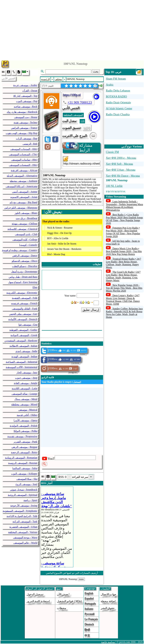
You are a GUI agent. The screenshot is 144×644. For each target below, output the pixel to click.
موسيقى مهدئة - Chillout (25, 224)
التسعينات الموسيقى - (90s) (23, 165)
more (81, 579)
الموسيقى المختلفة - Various (23, 532)
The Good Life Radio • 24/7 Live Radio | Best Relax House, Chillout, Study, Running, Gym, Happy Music (123, 276)
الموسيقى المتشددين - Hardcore (21, 341)
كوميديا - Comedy (28, 245)
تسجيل (77, 382)
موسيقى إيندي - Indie (26, 351)
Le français (91, 619)
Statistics (46, 344)
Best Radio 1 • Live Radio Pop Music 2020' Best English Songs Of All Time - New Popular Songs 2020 (124, 219)
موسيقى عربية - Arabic (25, 85)
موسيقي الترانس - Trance (24, 128)
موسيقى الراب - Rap (27, 138)
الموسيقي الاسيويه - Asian (24, 197)
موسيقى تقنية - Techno (25, 122)
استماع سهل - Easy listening (23, 282)
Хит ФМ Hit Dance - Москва (123, 176)
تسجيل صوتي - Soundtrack (24, 490)
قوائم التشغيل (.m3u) (69, 601)
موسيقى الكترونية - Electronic (22, 293)
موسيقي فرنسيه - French (24, 303)
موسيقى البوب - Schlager (24, 474)
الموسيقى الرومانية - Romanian (21, 458)
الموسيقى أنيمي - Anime (25, 192)
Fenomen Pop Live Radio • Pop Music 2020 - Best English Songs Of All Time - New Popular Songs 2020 (123, 232)
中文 (87, 635)
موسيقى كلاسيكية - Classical (22, 229)
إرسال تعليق (91, 310)
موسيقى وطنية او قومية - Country (20, 250)
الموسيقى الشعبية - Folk (25, 298)
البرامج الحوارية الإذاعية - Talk (22, 516)
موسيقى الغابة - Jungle (26, 383)
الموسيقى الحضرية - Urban (23, 527)
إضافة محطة (108, 601)
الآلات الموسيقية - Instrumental (22, 367)
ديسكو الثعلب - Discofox (25, 266)
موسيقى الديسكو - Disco (25, 261)
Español (89, 598)
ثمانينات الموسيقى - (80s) (24, 160)
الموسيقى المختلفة (73, 115)
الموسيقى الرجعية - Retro (24, 452)
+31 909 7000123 (80, 102)
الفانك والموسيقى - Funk (25, 309)
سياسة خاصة (108, 642)
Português (90, 604)
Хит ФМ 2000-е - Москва (121, 158)
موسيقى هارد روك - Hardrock (22, 112)
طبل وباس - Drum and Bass (23, 277)
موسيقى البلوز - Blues (26, 213)
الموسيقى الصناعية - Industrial (22, 362)
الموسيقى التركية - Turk (25, 522)
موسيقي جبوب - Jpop (26, 378)
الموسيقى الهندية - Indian (24, 357)
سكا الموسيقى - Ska (27, 479)
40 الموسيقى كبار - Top (25, 96)
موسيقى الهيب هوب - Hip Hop (22, 133)
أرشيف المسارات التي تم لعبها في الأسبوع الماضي (72, 573)
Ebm (35, 287)
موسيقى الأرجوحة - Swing (24, 506)
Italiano (89, 609)
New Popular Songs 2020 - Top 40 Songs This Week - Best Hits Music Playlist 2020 (124, 288)
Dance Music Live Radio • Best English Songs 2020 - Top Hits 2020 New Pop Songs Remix (124, 251)
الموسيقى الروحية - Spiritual (23, 495)
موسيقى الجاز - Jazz (27, 372)
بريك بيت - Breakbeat (27, 218)
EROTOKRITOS (116, 192)
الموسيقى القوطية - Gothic (23, 330)
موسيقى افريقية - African (24, 170)
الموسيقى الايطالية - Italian (23, 346)
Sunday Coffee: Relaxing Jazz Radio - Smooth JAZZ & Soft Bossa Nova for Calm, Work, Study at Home (124, 313)
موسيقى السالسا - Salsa (25, 468)
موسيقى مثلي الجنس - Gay (23, 314)
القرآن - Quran (30, 91)
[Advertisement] (72, 29)
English (89, 593)
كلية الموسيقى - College (25, 240)
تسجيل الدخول (35, 594)
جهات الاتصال (109, 594)
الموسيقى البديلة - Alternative (22, 176)
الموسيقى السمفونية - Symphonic (20, 511)
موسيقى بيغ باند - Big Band (23, 202)
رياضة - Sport (30, 500)
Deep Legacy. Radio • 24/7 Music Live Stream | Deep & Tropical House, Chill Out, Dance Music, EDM (123, 300)
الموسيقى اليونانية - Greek (24, 335)
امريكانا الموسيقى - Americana (21, 186)
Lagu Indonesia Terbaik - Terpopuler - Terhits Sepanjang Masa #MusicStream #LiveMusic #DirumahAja (124, 206)
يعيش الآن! (63, 594)
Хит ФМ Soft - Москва (119, 164)
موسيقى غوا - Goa (28, 325)
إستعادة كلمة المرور (38, 601)
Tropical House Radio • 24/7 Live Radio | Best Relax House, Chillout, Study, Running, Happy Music (124, 263)
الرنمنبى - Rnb (30, 144)
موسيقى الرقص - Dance (25, 256)
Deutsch (89, 624)
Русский (89, 614)
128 (82, 121)
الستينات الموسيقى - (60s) (24, 149)
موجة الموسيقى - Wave (25, 537)
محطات (62, 608)
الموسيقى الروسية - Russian (23, 463)
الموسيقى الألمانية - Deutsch (23, 319)
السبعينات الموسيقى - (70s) (23, 154)
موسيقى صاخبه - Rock (26, 107)
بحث (96, 72)
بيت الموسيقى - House (26, 117)
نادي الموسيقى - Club (26, 234)
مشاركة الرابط (78, 148)
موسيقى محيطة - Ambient (23, 181)
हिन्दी (87, 630)
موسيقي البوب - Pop (27, 101)
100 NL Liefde (114, 186)
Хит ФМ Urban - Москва (121, 170)
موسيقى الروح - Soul (26, 484)
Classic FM (112, 152)
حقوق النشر (108, 608)
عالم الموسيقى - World (25, 543)
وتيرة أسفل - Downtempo (24, 272)
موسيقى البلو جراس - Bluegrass (21, 208)
